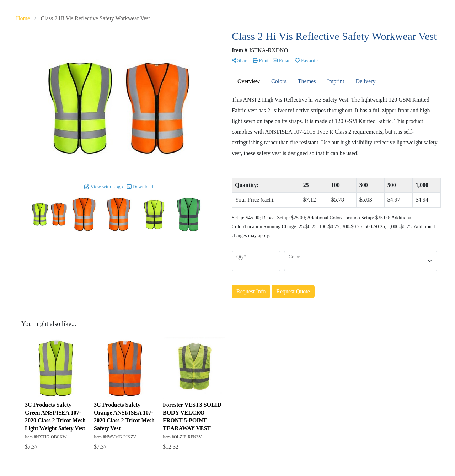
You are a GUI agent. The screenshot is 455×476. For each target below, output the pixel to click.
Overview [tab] (249, 81)
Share (240, 61)
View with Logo (103, 187)
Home (23, 18)
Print (261, 61)
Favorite (306, 61)
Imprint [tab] (336, 81)
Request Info (251, 291)
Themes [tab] (307, 81)
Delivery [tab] (365, 81)
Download (140, 187)
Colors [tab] (279, 81)
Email (282, 61)
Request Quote (293, 291)
